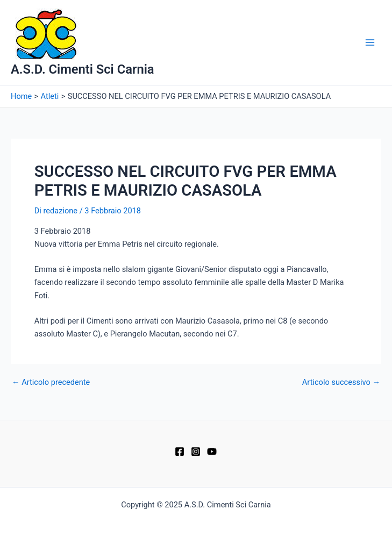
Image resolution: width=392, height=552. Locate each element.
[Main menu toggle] (370, 42)
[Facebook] (180, 451)
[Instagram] (196, 451)
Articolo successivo (341, 382)
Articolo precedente (51, 382)
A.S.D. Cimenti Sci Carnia (83, 69)
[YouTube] (212, 451)
